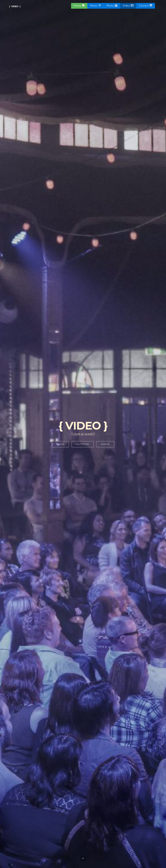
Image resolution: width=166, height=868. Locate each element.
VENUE (105, 444)
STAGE (60, 444)
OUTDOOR (83, 444)
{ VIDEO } (15, 6)
